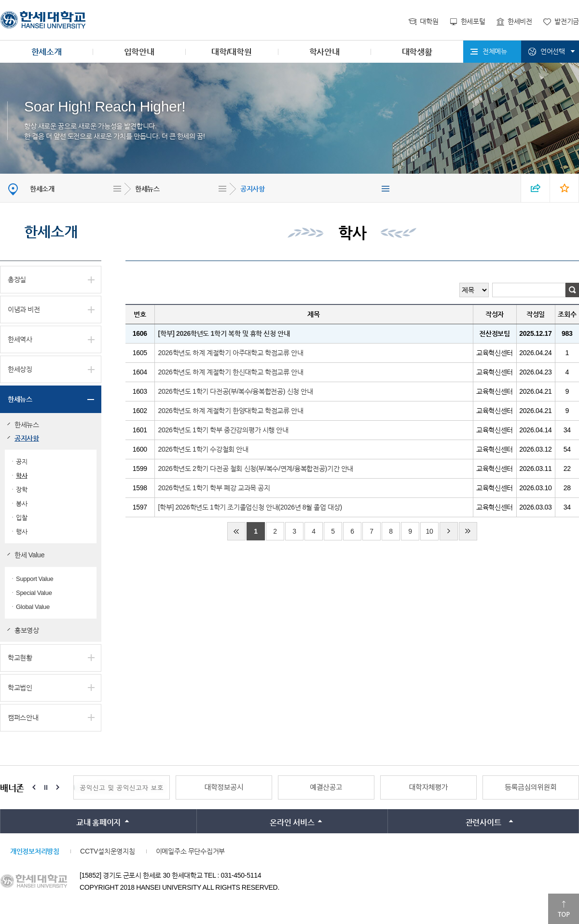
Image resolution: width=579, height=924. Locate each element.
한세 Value (29, 555)
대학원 (429, 21)
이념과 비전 (24, 309)
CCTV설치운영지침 (107, 851)
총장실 (17, 279)
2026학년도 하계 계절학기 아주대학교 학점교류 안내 (231, 353)
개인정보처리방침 (35, 851)
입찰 (21, 517)
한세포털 (473, 21)
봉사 (21, 503)
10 (429, 531)
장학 (21, 490)
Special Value (34, 593)
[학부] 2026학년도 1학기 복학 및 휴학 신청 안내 (224, 333)
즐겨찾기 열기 (565, 188)
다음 (449, 531)
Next (58, 787)
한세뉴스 (147, 189)
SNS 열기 (536, 188)
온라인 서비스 (292, 822)
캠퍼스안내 (23, 717)
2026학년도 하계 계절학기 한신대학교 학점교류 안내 (231, 372)
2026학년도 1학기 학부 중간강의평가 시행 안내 (223, 430)
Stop (46, 787)
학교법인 (20, 688)
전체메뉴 (495, 51)
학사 (21, 476)
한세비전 (520, 21)
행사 (21, 531)
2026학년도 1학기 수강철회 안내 (203, 449)
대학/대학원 (231, 52)
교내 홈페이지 (98, 822)
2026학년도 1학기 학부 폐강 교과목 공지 (214, 488)
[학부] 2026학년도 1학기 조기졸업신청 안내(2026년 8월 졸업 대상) (250, 507)
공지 (21, 462)
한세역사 (20, 339)
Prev (34, 787)
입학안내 (139, 52)
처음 (236, 531)
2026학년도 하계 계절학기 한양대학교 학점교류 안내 (231, 411)
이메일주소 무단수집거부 (190, 851)
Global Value (33, 607)
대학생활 (417, 52)
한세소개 (47, 52)
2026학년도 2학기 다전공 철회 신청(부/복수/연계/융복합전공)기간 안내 (256, 469)
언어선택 (553, 51)
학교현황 (20, 658)
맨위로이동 (564, 909)
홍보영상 (27, 630)
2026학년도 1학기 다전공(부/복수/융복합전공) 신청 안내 (236, 391)
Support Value (35, 579)
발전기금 (567, 21)
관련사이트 (483, 822)
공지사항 (253, 189)
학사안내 (324, 52)
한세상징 (20, 369)
